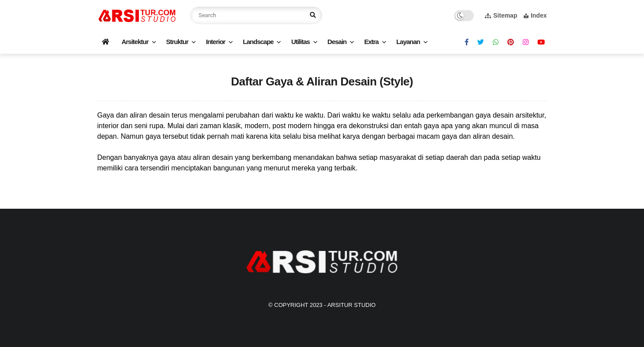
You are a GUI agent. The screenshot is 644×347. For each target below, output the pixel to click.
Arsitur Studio (351, 305)
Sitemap (501, 15)
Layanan (408, 42)
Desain (337, 42)
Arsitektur (135, 42)
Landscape (258, 42)
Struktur (177, 42)
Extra (371, 42)
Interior (216, 42)
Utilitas (301, 42)
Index (535, 15)
